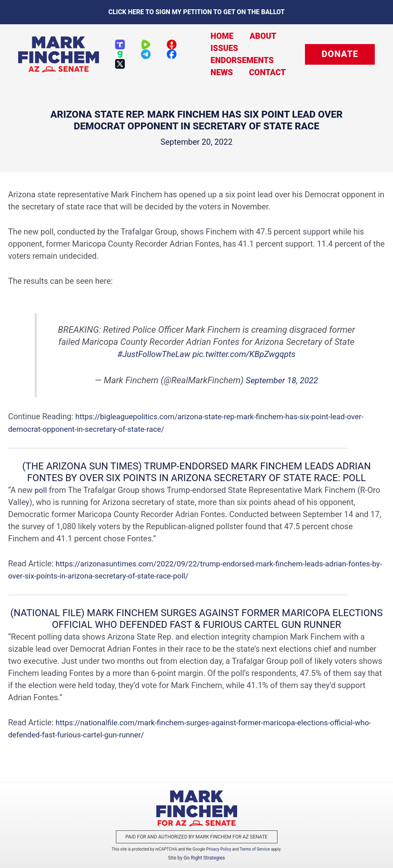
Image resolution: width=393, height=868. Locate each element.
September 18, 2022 (282, 380)
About (253, 36)
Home (216, 36)
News (215, 72)
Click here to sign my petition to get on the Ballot (196, 12)
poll (41, 490)
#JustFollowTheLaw (151, 354)
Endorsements (236, 60)
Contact (257, 72)
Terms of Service (255, 849)
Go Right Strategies (204, 857)
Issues (218, 48)
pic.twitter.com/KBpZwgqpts (246, 354)
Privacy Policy (219, 849)
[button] (340, 54)
